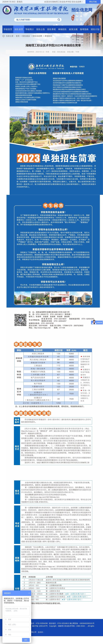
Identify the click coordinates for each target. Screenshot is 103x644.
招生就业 (26, 36)
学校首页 (8, 29)
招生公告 (41, 29)
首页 (18, 36)
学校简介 (30, 29)
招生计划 (95, 29)
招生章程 (51, 29)
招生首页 (19, 29)
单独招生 (62, 29)
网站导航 (93, 2)
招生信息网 (37, 36)
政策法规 (73, 29)
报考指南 (84, 29)
